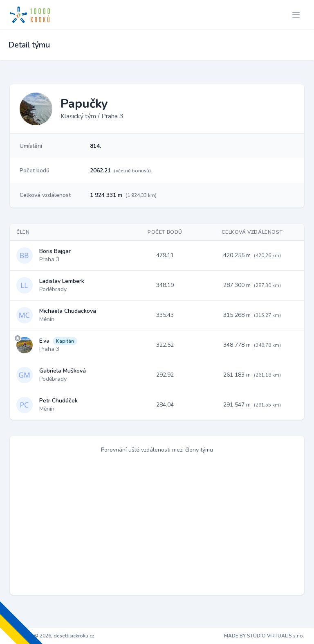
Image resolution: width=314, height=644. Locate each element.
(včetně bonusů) (132, 171)
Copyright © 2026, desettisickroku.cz (52, 636)
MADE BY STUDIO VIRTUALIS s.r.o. (264, 636)
